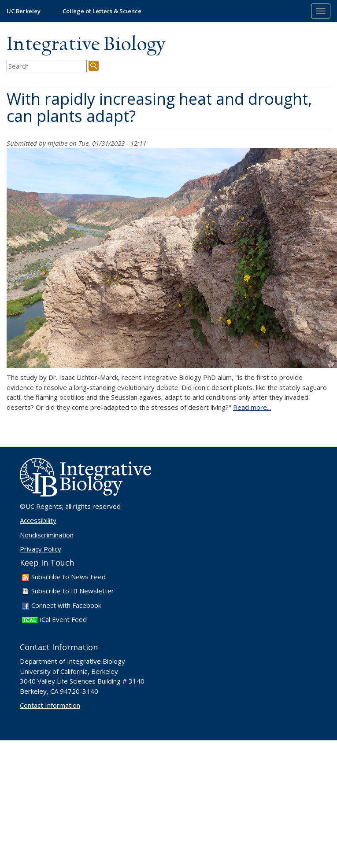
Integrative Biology (86, 45)
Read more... (252, 407)
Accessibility (38, 520)
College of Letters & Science (102, 11)
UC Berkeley (24, 11)
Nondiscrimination (47, 535)
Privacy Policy (41, 549)
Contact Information (50, 705)
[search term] (47, 66)
